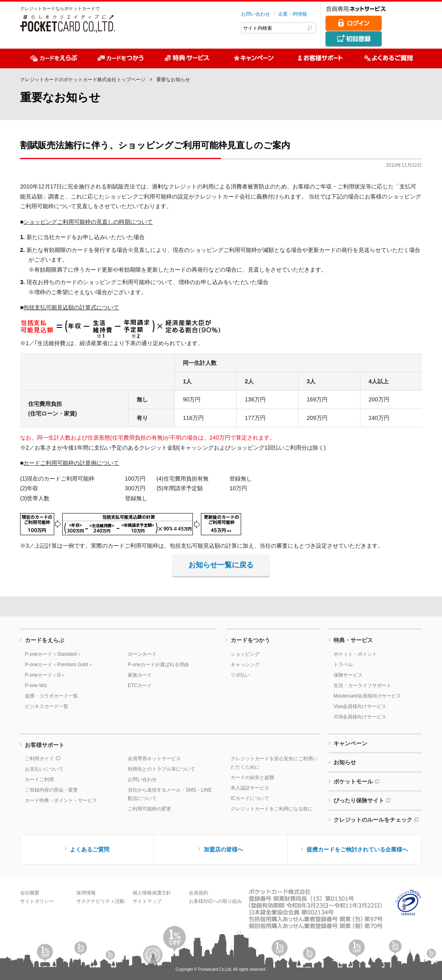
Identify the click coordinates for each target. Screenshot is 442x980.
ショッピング (245, 654)
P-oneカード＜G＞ (45, 675)
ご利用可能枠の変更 (149, 809)
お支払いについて (44, 769)
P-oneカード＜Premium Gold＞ (59, 665)
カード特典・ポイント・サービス (61, 800)
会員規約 (198, 893)
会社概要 (30, 893)
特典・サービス (353, 640)
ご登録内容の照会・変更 (51, 790)
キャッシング (245, 665)
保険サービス (348, 675)
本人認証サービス (250, 788)
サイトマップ (147, 901)
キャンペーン (350, 743)
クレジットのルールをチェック (373, 820)
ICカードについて (250, 798)
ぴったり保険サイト (359, 800)
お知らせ (345, 762)
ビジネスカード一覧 (47, 706)
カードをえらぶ (45, 640)
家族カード (140, 675)
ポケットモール (353, 782)
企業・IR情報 (293, 14)
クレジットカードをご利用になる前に (272, 809)
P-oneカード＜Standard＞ (53, 654)
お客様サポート (45, 745)
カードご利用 (39, 779)
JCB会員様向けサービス (360, 717)
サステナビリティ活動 (100, 901)
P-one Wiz (36, 685)
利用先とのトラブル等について (162, 769)
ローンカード (142, 654)
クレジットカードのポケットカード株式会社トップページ (83, 80)
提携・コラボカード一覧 (51, 696)
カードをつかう (250, 640)
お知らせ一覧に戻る (221, 565)
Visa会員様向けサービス (360, 706)
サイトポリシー (37, 901)
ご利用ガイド (39, 759)
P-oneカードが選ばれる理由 (158, 665)
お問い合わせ (256, 14)
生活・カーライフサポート (362, 685)
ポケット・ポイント (355, 654)
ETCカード (140, 685)
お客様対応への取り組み (215, 901)
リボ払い (240, 675)
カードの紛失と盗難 (252, 777)
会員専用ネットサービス (154, 759)
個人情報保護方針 (152, 893)
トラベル (343, 665)
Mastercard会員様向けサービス (367, 696)
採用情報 (86, 893)
